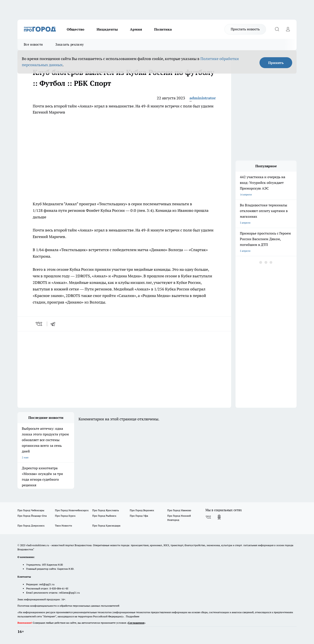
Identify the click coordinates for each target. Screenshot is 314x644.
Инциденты (107, 29)
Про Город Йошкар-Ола (32, 516)
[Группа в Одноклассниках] (219, 517)
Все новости (33, 44)
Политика (163, 29)
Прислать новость (245, 29)
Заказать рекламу (70, 44)
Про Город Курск (65, 516)
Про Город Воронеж (142, 510)
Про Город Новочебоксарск (72, 510)
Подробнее (133, 616)
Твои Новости (63, 526)
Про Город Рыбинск (104, 516)
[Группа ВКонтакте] (208, 517)
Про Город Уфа (139, 516)
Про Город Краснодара (106, 526)
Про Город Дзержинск (31, 526)
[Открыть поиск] (277, 29)
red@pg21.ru (47, 584)
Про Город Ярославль (106, 510)
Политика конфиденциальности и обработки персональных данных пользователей (68, 606)
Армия (136, 29)
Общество (76, 29)
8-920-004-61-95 (59, 588)
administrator (203, 98)
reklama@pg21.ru (69, 593)
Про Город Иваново (179, 510)
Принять (276, 63)
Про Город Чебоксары (31, 510)
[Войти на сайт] (288, 29)
